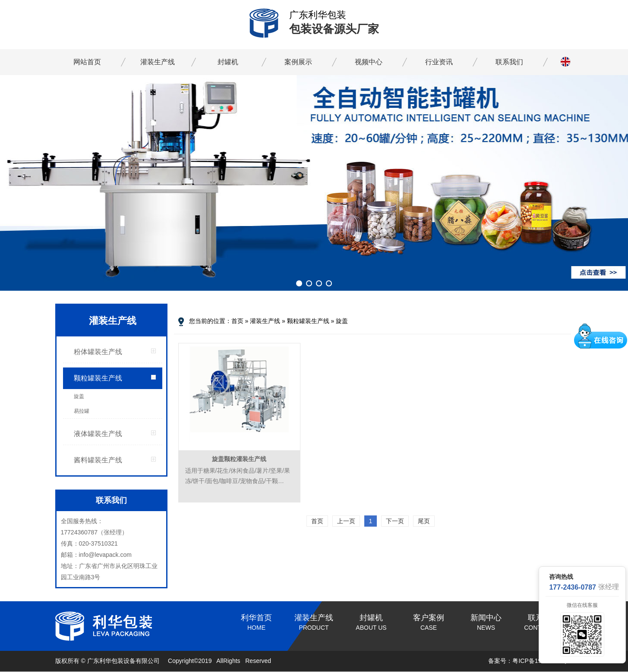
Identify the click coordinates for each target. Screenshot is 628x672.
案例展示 (298, 62)
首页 (237, 321)
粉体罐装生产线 (98, 352)
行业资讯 (439, 62)
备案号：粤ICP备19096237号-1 (530, 661)
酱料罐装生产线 (98, 460)
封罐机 (228, 62)
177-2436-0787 (573, 587)
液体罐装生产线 (98, 434)
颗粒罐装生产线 (98, 378)
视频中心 (369, 62)
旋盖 (79, 396)
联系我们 (509, 62)
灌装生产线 (158, 62)
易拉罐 (82, 411)
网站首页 (87, 62)
